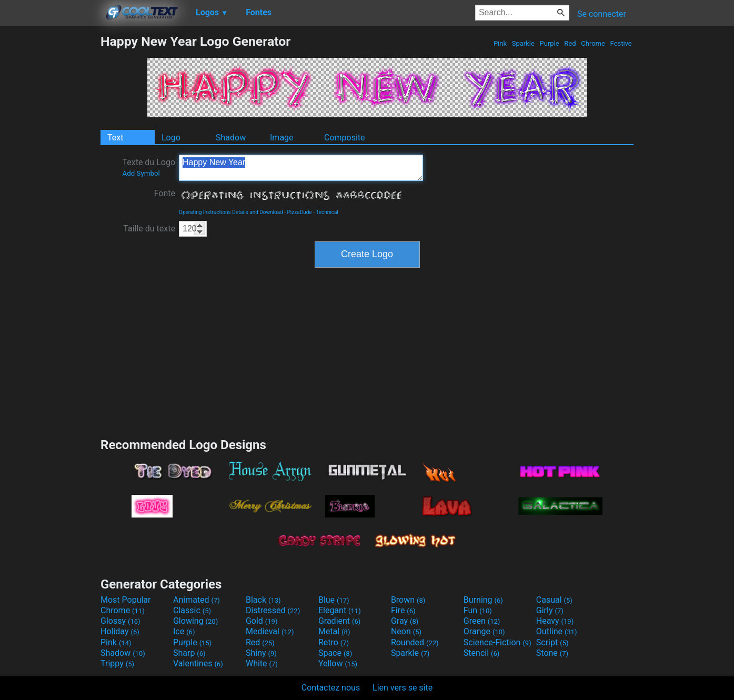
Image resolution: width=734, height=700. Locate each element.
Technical (327, 212)
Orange (484, 631)
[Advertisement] (50, 191)
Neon (406, 631)
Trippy (117, 663)
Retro (334, 642)
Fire (403, 610)
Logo (171, 138)
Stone (552, 653)
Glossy (120, 621)
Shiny (261, 653)
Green (482, 621)
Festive (621, 43)
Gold (262, 621)
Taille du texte (149, 229)
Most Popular (126, 600)
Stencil (481, 653)
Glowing (195, 621)
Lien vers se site (403, 688)
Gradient (339, 621)
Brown (408, 600)
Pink (500, 43)
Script (552, 642)
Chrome (593, 43)
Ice (184, 631)
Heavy (555, 621)
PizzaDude (300, 212)
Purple (549, 43)
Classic (192, 610)
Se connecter (602, 14)
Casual (554, 600)
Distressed (273, 610)
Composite (345, 138)
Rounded (415, 642)
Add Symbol (141, 173)
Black (263, 600)
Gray (405, 621)
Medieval (270, 631)
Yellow (338, 663)
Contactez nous (331, 688)
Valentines (198, 663)
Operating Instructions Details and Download (231, 212)
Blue (334, 600)
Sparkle (524, 43)
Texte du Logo (149, 167)
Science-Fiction (497, 642)
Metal (334, 631)
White (262, 663)
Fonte (165, 193)
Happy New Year (301, 168)
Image (282, 138)
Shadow (231, 138)
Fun (478, 610)
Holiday (120, 631)
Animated (197, 600)
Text (115, 138)
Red (570, 43)
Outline (557, 631)
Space (335, 653)
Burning (483, 600)
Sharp (189, 653)
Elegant (340, 610)
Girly (550, 610)
